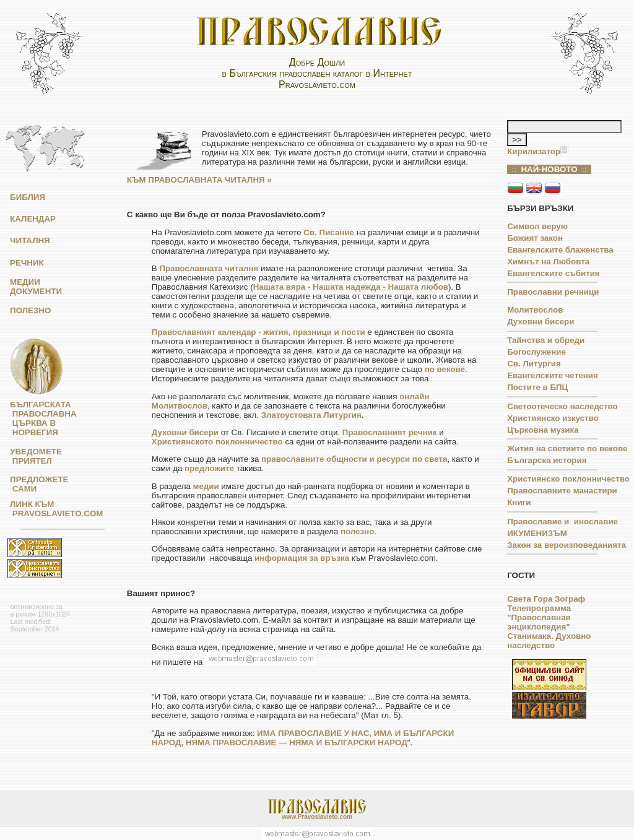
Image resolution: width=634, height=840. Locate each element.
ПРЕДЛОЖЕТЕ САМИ (36, 484)
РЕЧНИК (27, 263)
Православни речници (553, 292)
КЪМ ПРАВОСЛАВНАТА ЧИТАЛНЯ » (199, 180)
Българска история (547, 460)
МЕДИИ (25, 282)
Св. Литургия (534, 364)
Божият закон (535, 238)
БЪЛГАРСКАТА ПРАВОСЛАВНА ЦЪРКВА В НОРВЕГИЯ (40, 418)
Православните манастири (562, 491)
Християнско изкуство (553, 418)
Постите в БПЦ (537, 387)
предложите (209, 468)
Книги (519, 502)
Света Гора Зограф (546, 599)
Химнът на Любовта (548, 262)
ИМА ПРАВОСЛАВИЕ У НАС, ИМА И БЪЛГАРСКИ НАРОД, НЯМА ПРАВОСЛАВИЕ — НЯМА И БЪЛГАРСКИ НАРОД (303, 738)
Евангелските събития (553, 273)
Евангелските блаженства (560, 250)
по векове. (446, 369)
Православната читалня (209, 268)
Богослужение (536, 352)
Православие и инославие (562, 522)
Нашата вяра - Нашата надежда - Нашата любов (351, 287)
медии (206, 486)
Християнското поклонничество (217, 442)
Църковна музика (543, 430)
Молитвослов (535, 310)
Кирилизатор (534, 151)
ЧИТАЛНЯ (30, 240)
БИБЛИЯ (28, 197)
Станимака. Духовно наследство (549, 641)
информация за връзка (302, 558)
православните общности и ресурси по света (354, 459)
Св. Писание (329, 232)
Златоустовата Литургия (311, 415)
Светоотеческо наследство (562, 406)
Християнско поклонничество (568, 479)
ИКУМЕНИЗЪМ (537, 533)
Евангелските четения (552, 375)
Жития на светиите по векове (567, 448)
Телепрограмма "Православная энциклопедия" (539, 617)
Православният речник (390, 432)
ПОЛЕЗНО (30, 310)
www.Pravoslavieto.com (317, 817)
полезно (357, 531)
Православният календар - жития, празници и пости (258, 332)
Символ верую (537, 226)
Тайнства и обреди (546, 340)
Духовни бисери (185, 432)
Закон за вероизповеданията (567, 545)
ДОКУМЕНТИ (36, 291)
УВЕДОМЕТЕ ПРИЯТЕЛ (33, 456)
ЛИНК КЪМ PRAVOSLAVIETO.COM (53, 509)
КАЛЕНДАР (33, 219)
